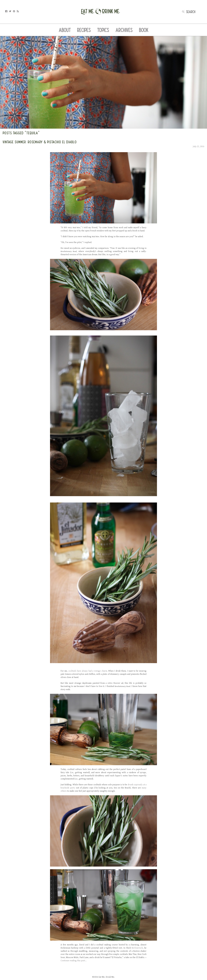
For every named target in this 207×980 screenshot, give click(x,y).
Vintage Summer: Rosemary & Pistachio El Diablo (40, 142)
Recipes (84, 30)
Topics (103, 30)
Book (144, 30)
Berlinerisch (137, 948)
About (65, 30)
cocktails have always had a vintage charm (88, 671)
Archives (124, 30)
